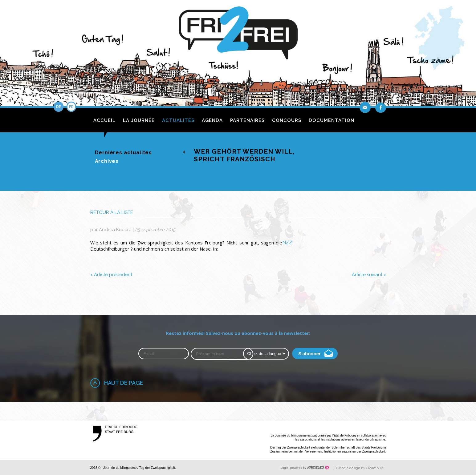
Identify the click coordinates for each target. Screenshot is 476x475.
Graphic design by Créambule (360, 468)
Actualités (178, 120)
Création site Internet (309, 468)
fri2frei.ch (238, 35)
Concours (287, 120)
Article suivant (369, 275)
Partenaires (247, 120)
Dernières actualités (124, 152)
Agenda (212, 120)
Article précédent (111, 275)
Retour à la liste (112, 212)
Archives (107, 161)
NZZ (287, 243)
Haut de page (124, 383)
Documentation (332, 120)
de (59, 107)
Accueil (104, 120)
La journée (139, 120)
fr (71, 107)
